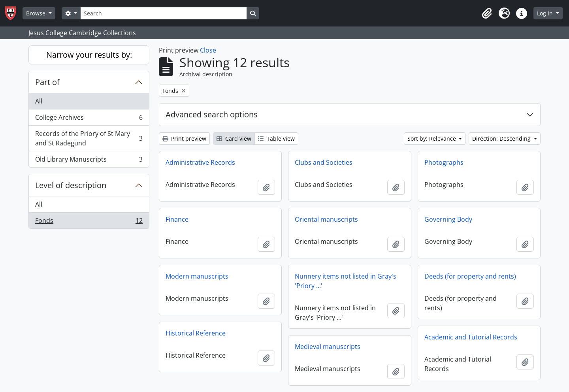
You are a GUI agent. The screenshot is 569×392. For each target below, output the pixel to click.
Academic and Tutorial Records (471, 337)
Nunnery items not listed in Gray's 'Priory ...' (346, 281)
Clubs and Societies (324, 162)
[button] (487, 13)
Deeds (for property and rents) (470, 276)
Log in (546, 13)
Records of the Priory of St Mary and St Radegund (89, 138)
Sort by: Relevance (432, 139)
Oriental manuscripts (326, 219)
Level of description (71, 185)
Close (208, 50)
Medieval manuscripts (328, 347)
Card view (234, 139)
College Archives (89, 119)
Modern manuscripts (197, 276)
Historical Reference (196, 333)
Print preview (184, 139)
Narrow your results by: (89, 55)
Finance (177, 219)
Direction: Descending (502, 139)
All (39, 101)
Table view (276, 139)
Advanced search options (212, 114)
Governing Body (448, 219)
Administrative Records (200, 162)
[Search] (164, 13)
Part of (47, 82)
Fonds (89, 222)
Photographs (444, 162)
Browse (37, 13)
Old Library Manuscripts (89, 161)
